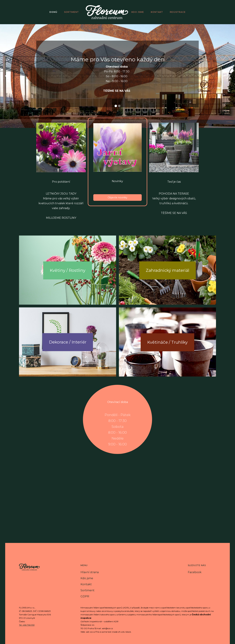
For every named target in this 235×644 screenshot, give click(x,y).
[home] (107, 12)
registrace (178, 12)
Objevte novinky (117, 198)
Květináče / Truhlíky (167, 342)
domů (53, 12)
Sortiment (88, 590)
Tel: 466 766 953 (27, 625)
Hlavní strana (90, 572)
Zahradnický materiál (168, 270)
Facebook (195, 572)
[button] (73, 12)
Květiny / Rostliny (68, 270)
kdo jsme (138, 12)
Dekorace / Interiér (68, 342)
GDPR (85, 596)
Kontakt (86, 584)
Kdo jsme (87, 578)
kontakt (157, 12)
